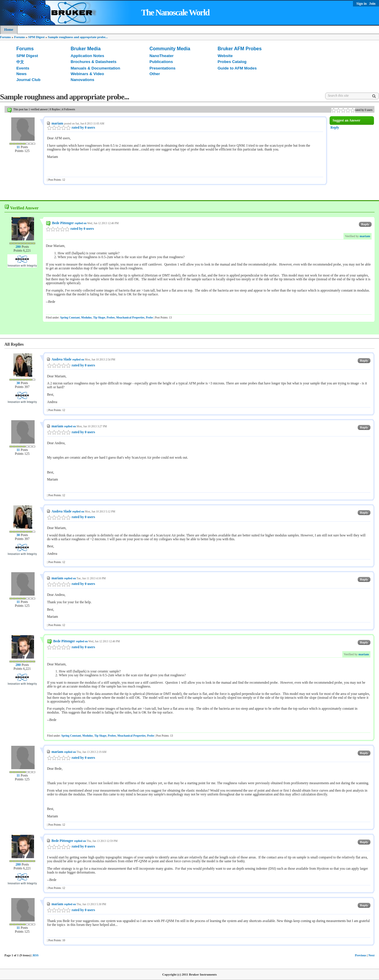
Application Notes (87, 56)
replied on (80, 223)
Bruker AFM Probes (240, 49)
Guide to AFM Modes (237, 68)
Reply (335, 128)
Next (371, 955)
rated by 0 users (71, 128)
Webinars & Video (87, 74)
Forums (5, 37)
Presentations (162, 68)
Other (155, 74)
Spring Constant (70, 318)
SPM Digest (36, 37)
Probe (149, 318)
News (21, 74)
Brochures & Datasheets (94, 62)
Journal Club (28, 80)
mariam (57, 123)
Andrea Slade (61, 359)
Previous (360, 955)
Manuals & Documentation (95, 68)
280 (18, 247)
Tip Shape (99, 318)
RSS (36, 955)
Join (372, 4)
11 (18, 147)
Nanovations (83, 80)
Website (225, 56)
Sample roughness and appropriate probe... (78, 37)
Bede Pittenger (63, 223)
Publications (161, 62)
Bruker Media (86, 49)
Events (23, 68)
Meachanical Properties (130, 318)
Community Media (170, 49)
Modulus (86, 318)
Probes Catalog (232, 62)
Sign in (362, 4)
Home (9, 30)
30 (18, 383)
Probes (111, 318)
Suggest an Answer (346, 121)
